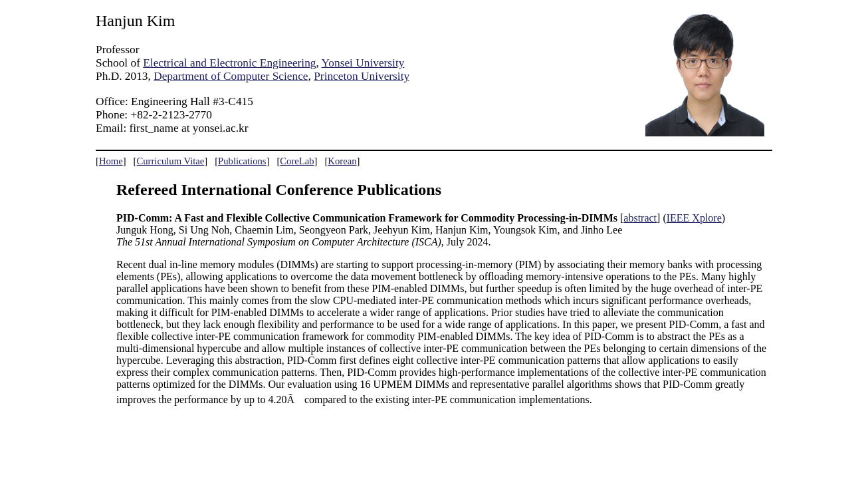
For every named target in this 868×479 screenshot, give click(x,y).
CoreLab (297, 161)
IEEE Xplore (694, 218)
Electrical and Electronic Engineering (229, 63)
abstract (640, 218)
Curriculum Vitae (170, 161)
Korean (342, 161)
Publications (242, 161)
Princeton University (362, 76)
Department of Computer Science (231, 76)
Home (111, 161)
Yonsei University (363, 63)
